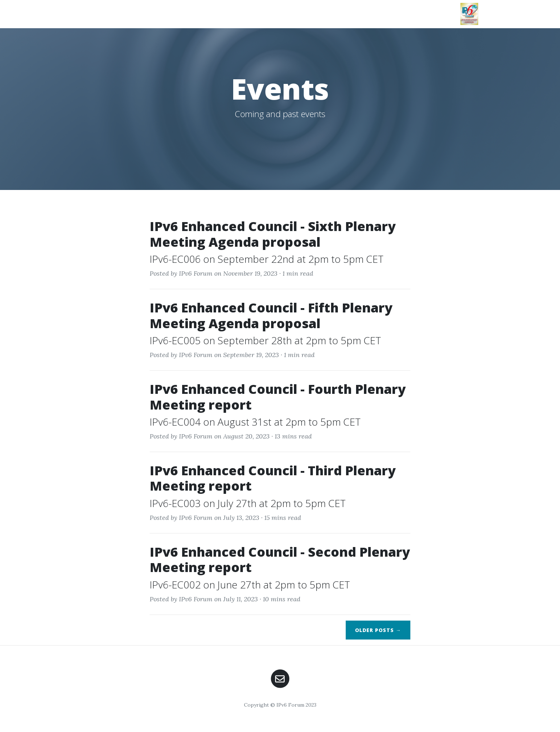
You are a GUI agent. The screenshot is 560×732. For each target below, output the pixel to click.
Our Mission (232, 13)
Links (446, 9)
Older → (378, 630)
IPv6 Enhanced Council (130, 14)
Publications (325, 9)
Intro (199, 9)
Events (368, 9)
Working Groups (271, 13)
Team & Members (404, 13)
